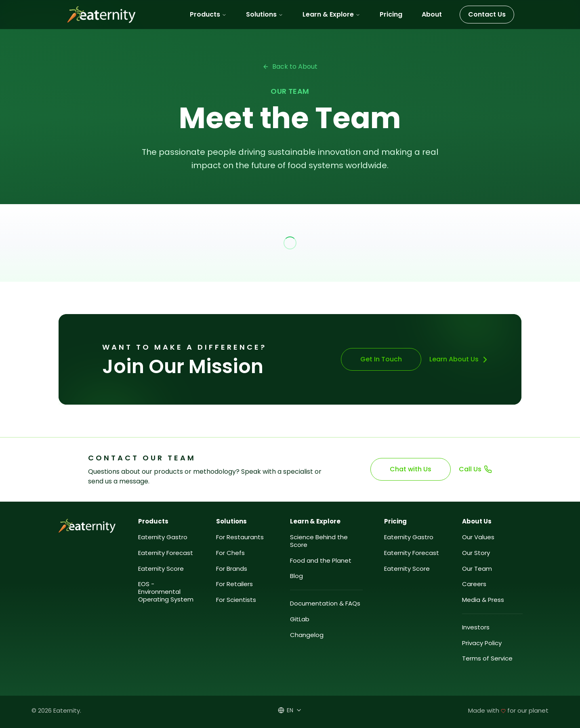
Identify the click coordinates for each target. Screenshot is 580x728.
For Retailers (234, 584)
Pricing (391, 14)
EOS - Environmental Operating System (166, 592)
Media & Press (483, 600)
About (432, 14)
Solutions (265, 14)
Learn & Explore (331, 14)
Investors (476, 628)
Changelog (307, 635)
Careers (474, 584)
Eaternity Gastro (163, 537)
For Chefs (230, 553)
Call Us (476, 469)
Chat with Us (411, 469)
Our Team (477, 569)
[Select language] (290, 710)
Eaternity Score (161, 569)
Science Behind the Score (319, 541)
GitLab (300, 619)
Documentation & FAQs (325, 604)
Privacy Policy (482, 643)
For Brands (232, 569)
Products (208, 14)
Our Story (476, 553)
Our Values (478, 537)
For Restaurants (240, 537)
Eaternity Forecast (166, 553)
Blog (296, 576)
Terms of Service (487, 659)
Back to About (290, 66)
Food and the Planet (321, 561)
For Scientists (236, 600)
